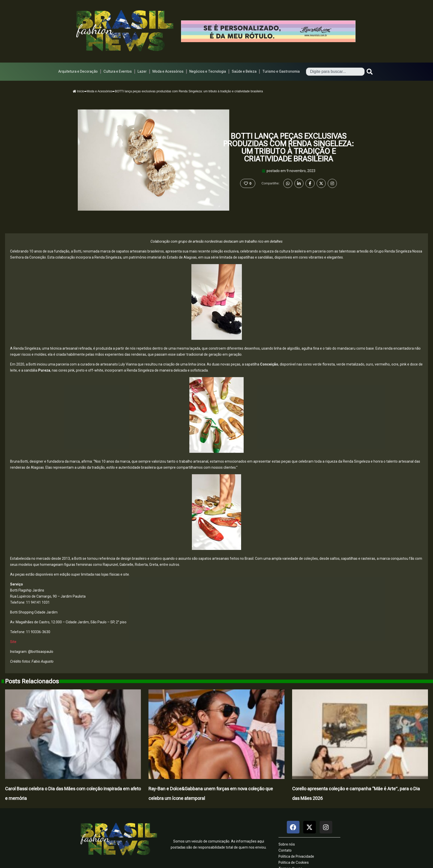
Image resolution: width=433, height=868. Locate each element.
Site (13, 642)
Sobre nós (287, 844)
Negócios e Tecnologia (208, 71)
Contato (285, 850)
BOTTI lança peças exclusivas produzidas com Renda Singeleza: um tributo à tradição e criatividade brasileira (289, 147)
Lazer (142, 71)
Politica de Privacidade (296, 856)
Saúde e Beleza (244, 71)
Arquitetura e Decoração (78, 71)
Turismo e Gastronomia (281, 71)
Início (79, 91)
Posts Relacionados (32, 681)
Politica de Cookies (294, 862)
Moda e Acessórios (168, 71)
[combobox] (335, 72)
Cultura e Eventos (118, 71)
